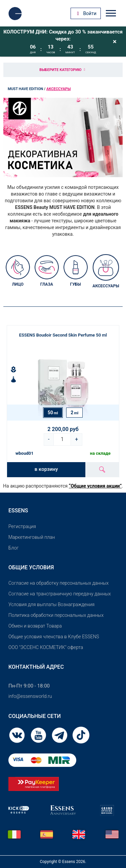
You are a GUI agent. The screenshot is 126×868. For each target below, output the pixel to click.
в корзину (46, 469)
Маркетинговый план (32, 537)
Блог (13, 548)
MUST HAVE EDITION (25, 89)
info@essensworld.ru (30, 696)
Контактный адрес (36, 667)
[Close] (115, 42)
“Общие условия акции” (95, 486)
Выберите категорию (63, 70)
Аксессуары (58, 89)
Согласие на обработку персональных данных (58, 583)
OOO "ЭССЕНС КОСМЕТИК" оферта (46, 647)
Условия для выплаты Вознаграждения (51, 604)
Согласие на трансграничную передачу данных (60, 594)
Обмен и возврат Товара (35, 626)
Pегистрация (22, 526)
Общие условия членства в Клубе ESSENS (54, 637)
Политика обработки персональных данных (56, 615)
